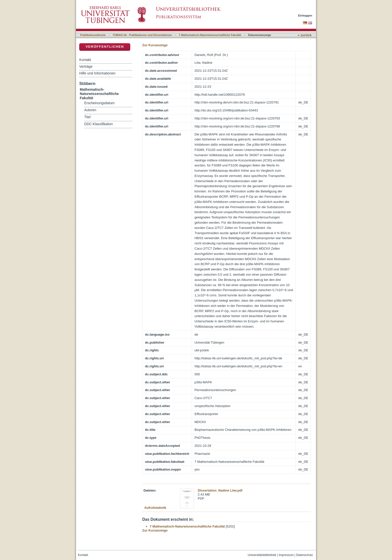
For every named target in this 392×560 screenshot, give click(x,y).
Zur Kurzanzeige (155, 45)
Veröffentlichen (105, 47)
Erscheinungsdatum (99, 103)
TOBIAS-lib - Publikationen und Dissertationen (142, 35)
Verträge (86, 66)
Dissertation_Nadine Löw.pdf (220, 490)
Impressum (286, 555)
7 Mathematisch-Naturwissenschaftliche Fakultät (210, 35)
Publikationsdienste (93, 35)
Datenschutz (304, 555)
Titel (87, 117)
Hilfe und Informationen (97, 73)
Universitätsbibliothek (262, 555)
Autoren (90, 110)
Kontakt (85, 60)
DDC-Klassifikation (98, 124)
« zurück (305, 35)
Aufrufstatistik (155, 508)
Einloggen (305, 15)
